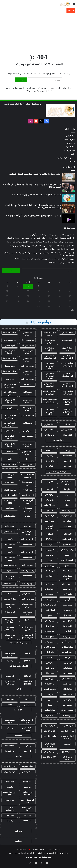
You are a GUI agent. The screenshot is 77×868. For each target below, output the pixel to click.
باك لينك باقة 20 (10, 490)
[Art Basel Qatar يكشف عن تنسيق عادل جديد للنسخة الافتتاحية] (69, 177)
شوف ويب (67, 521)
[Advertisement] (38, 32)
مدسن (67, 566)
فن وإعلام (42, 88)
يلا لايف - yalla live (27, 809)
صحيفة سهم (67, 694)
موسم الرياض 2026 (67, 758)
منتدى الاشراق (67, 752)
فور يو (10, 408)
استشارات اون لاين (67, 577)
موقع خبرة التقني (67, 550)
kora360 (50, 450)
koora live (50, 461)
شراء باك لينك (67, 726)
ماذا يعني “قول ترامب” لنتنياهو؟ (61, 262)
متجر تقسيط (10, 366)
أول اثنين (50, 663)
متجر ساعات (50, 435)
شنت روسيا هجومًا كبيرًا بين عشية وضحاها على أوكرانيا (52, 235)
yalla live (19, 735)
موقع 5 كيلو (50, 495)
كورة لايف (67, 450)
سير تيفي (27, 705)
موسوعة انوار (67, 610)
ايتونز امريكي (10, 345)
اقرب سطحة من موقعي (50, 334)
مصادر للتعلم (27, 772)
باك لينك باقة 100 (27, 495)
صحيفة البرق (67, 679)
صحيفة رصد (67, 705)
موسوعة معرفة (67, 710)
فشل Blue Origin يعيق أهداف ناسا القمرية (57, 249)
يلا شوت (50, 456)
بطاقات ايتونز (10, 431)
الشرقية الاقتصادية (50, 527)
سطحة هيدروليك (10, 599)
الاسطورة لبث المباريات (19, 666)
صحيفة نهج (67, 544)
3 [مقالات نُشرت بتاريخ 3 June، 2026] (28, 286)
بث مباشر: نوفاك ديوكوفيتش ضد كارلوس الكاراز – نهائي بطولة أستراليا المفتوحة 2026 (32, 186)
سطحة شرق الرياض (67, 349)
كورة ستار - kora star (27, 801)
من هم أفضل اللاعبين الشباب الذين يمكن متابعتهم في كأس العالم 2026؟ (45, 259)
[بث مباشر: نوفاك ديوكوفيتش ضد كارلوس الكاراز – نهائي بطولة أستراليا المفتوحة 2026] (69, 188)
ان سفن (50, 510)
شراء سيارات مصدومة (10, 636)
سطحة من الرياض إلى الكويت (67, 412)
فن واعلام (19, 841)
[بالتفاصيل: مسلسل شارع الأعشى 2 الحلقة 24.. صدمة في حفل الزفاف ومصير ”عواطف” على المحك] (69, 208)
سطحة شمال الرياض (50, 341)
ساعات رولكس (67, 430)
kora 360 (50, 466)
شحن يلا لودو (27, 423)
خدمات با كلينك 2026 (10, 502)
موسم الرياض (50, 752)
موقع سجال (50, 631)
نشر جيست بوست (10, 476)
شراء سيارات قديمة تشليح (19, 643)
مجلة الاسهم (50, 521)
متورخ (50, 560)
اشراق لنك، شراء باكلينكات (67, 737)
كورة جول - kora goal (10, 794)
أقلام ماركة (67, 435)
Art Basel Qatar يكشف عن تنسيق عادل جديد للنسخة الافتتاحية (35, 174)
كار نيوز (50, 544)
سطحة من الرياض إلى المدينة (67, 402)
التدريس (67, 744)
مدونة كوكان (50, 539)
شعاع (50, 615)
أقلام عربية (67, 626)
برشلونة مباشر (10, 531)
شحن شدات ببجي (27, 415)
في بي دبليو (67, 663)
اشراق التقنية (67, 510)
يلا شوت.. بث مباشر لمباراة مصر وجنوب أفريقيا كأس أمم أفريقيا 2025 (33, 216)
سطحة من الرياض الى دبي (67, 385)
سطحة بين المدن (27, 599)
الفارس (67, 631)
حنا (27, 459)
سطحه (10, 594)
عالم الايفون (67, 534)
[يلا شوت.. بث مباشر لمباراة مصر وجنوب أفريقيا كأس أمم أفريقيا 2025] (69, 219)
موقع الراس (50, 642)
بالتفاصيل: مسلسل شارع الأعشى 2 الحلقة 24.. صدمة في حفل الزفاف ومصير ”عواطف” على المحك (33, 206)
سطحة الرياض (67, 332)
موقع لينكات (67, 689)
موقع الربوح (67, 673)
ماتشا (10, 459)
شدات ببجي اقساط (27, 334)
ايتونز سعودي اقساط (27, 352)
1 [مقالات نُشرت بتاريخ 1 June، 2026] (49, 286)
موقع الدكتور (67, 668)
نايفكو (50, 705)
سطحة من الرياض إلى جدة (67, 357)
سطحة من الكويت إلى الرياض (50, 412)
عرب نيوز (67, 526)
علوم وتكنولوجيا (10, 772)
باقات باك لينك (50, 731)
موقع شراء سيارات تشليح (10, 629)
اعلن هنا (50, 482)
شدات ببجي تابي (10, 340)
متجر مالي (50, 500)
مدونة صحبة (67, 605)
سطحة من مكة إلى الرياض (67, 365)
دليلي (67, 495)
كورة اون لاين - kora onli (27, 794)
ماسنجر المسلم (50, 689)
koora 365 (27, 821)
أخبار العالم (67, 88)
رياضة (8, 88)
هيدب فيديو (50, 584)
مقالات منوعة (27, 766)
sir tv (10, 705)
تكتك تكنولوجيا (67, 539)
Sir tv (27, 699)
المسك (50, 658)
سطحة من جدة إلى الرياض (67, 393)
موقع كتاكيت (67, 700)
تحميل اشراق (67, 584)
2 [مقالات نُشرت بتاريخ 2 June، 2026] (38, 286)
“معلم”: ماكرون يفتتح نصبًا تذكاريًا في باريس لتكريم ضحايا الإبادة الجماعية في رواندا (41, 242)
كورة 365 (27, 676)
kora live (27, 816)
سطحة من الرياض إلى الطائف (50, 366)
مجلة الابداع (67, 571)
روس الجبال (50, 621)
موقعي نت (67, 636)
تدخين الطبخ (50, 668)
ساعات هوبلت (58, 440)
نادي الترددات (50, 571)
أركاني (67, 600)
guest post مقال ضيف (27, 484)
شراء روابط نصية (67, 731)
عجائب (67, 555)
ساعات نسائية (50, 430)
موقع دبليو (50, 636)
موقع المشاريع (67, 647)
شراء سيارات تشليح (27, 629)
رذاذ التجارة (50, 589)
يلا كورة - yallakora (10, 809)
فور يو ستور (10, 379)
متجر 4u (27, 384)
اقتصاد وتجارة (19, 88)
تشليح (27, 620)
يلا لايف (27, 653)
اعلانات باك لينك (10, 516)
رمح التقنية (67, 589)
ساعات (67, 424)
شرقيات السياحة (50, 605)
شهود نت (50, 594)
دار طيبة (50, 694)
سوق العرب (10, 482)
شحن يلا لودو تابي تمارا (10, 393)
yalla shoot (10, 526)
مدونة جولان (50, 626)
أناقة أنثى (50, 555)
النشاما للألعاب (50, 647)
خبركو (67, 505)
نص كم (67, 500)
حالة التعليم (50, 652)
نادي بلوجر (50, 550)
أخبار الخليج (31, 88)
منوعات (29, 91)
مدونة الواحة (50, 684)
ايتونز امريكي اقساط (10, 401)
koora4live (67, 456)
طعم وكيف (67, 594)
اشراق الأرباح (50, 610)
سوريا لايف (10, 800)
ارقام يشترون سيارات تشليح (27, 636)
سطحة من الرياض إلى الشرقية (50, 376)
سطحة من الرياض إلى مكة (50, 357)
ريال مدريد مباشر (27, 539)
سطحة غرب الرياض (50, 349)
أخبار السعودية (54, 88)
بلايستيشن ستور (27, 436)
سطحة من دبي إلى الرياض (50, 385)
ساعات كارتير (50, 424)
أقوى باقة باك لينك (27, 502)
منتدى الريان (50, 715)
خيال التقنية (50, 516)
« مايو (73, 310)
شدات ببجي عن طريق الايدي (10, 386)
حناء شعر (10, 451)
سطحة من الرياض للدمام (67, 375)
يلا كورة (19, 756)
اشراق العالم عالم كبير (50, 745)
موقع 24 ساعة (50, 505)
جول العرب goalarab (27, 683)
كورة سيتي (10, 676)
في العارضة (10, 751)
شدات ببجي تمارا (10, 332)
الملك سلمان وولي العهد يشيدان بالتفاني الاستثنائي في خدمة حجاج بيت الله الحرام (40, 238)
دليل (50, 700)
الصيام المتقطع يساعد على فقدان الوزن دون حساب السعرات (36, 195)
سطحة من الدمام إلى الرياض (50, 393)
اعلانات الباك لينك (50, 736)
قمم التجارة (67, 684)
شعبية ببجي (27, 431)
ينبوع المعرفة (67, 652)
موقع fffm (67, 715)
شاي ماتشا (27, 464)
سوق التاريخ (27, 490)
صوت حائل (50, 673)
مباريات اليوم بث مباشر (58, 471)
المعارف (50, 576)
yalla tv (27, 661)
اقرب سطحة (67, 340)
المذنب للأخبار (67, 642)
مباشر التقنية (50, 600)
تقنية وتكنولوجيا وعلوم (43, 91)
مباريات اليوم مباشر (27, 533)
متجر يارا (67, 615)
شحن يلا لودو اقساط (10, 352)
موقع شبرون (50, 679)
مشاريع (27, 516)
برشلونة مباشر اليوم (10, 721)
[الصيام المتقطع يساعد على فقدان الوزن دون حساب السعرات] (69, 198)
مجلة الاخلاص (50, 710)
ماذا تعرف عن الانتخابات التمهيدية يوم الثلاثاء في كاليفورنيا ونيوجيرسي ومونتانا (42, 245)
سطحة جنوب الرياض (27, 613)
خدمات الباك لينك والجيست (27, 476)
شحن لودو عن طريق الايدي (10, 424)
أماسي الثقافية (67, 560)
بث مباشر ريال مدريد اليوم (10, 683)
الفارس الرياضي (10, 766)
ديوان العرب (67, 621)
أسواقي (50, 534)
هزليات (67, 658)
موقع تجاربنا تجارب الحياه (27, 510)
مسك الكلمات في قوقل (67, 483)
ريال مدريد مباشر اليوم (27, 721)
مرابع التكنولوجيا (67, 516)
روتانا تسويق (50, 566)
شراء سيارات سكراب (10, 621)
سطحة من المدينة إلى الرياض (50, 400)
